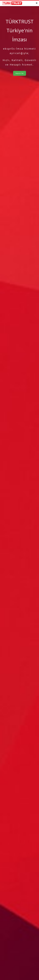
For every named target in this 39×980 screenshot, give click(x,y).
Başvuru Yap (20, 73)
